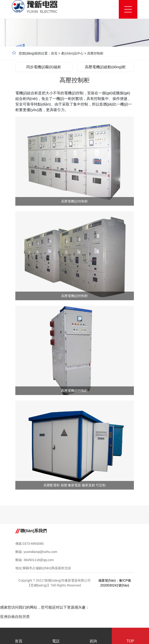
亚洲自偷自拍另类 (15, 617)
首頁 (54, 53)
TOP (130, 637)
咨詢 (93, 637)
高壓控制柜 (95, 53)
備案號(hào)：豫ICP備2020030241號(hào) (115, 583)
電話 (56, 637)
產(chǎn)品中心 (72, 53)
